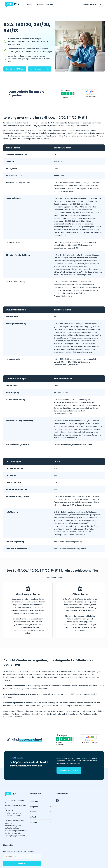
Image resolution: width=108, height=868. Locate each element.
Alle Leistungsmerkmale (40, 69)
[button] (90, 4)
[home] (12, 4)
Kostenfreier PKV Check (15, 69)
